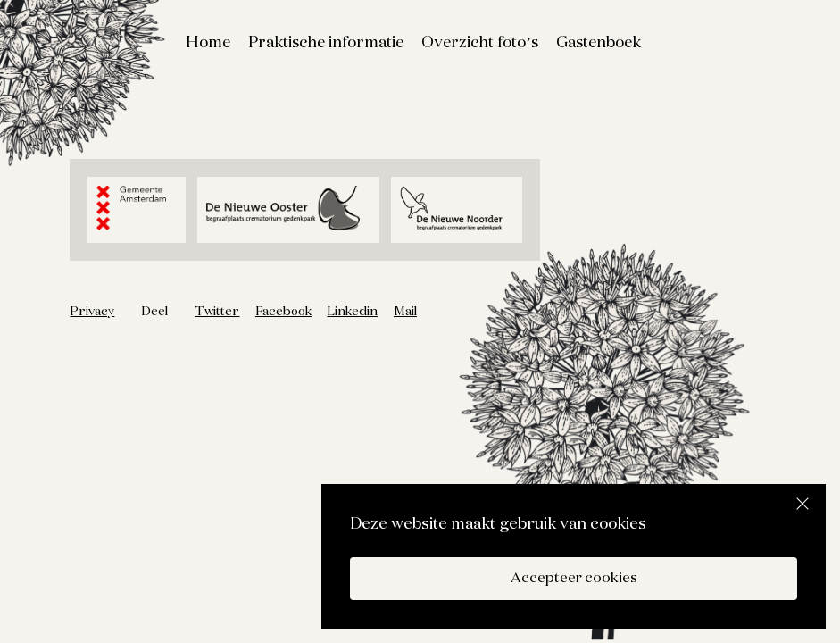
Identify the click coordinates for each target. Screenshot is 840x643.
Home (208, 43)
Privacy (92, 312)
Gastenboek (599, 43)
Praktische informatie (326, 43)
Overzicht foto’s (480, 43)
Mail (405, 312)
